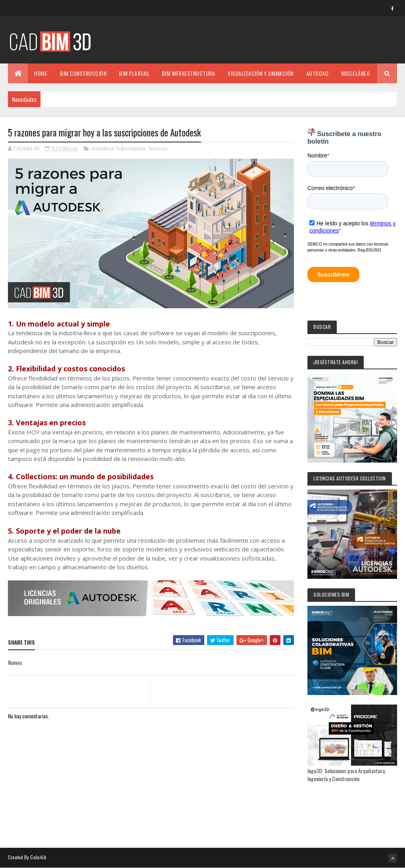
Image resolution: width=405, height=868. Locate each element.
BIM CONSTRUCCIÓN (83, 73)
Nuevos (158, 148)
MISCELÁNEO (355, 73)
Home (41, 73)
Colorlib (38, 857)
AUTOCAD (318, 73)
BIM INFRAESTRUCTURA (189, 73)
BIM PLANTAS (134, 73)
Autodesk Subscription (118, 148)
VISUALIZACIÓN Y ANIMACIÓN (261, 73)
